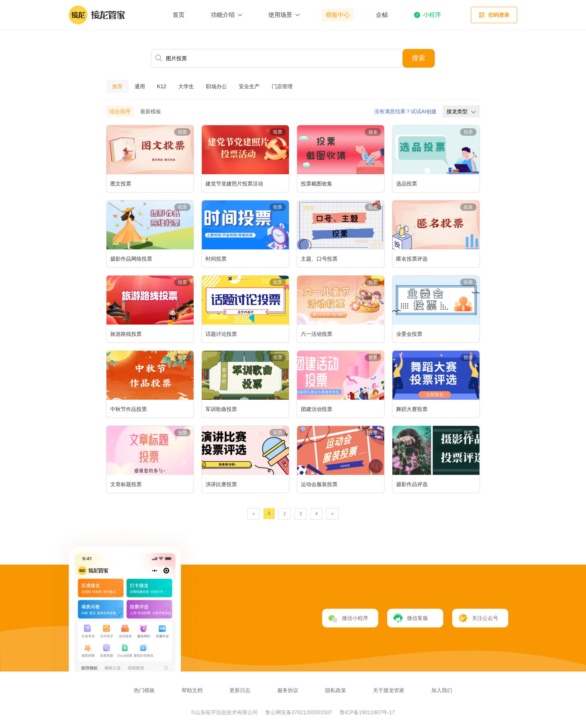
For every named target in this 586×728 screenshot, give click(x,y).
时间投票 (216, 259)
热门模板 (144, 690)
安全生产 (249, 86)
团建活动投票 (317, 409)
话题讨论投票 (221, 334)
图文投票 (121, 184)
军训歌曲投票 (221, 409)
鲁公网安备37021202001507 (300, 712)
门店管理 (282, 86)
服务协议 (288, 690)
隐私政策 (336, 690)
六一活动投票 (317, 334)
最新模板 (151, 111)
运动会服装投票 (319, 484)
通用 (140, 86)
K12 (162, 86)
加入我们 (442, 690)
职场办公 (216, 86)
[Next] (332, 514)
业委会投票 (409, 334)
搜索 (419, 58)
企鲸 (382, 15)
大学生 (186, 86)
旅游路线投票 (126, 334)
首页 (179, 15)
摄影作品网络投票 (131, 259)
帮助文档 (192, 690)
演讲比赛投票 (221, 484)
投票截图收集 (317, 184)
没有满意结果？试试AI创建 (405, 111)
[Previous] (254, 514)
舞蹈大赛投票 (412, 409)
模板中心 (338, 15)
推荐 (117, 86)
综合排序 (120, 111)
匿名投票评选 (412, 259)
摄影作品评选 (412, 484)
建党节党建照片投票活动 (234, 184)
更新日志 (240, 690)
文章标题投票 (126, 484)
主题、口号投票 (319, 259)
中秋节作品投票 (129, 409)
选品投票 (407, 184)
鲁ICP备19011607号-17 (367, 712)
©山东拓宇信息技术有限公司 (225, 712)
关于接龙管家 (389, 690)
